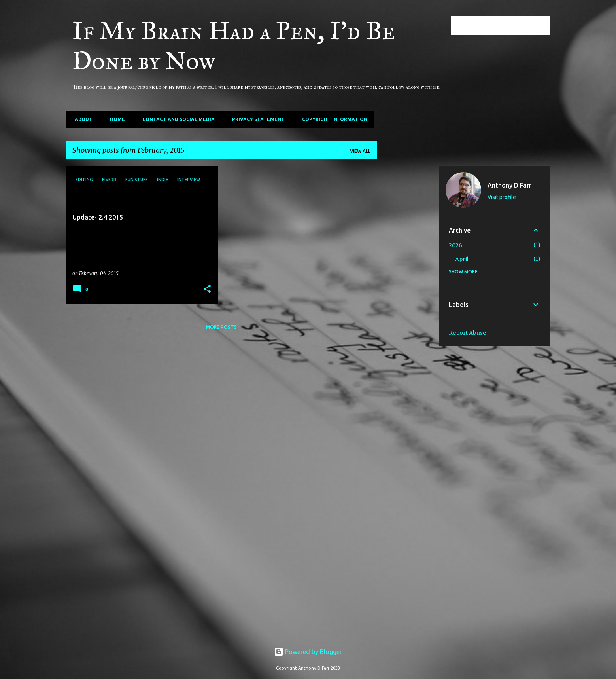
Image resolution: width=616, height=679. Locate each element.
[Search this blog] (508, 25)
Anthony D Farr (509, 185)
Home (115, 119)
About (81, 119)
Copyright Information (332, 119)
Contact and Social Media (176, 119)
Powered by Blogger (308, 652)
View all (360, 151)
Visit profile (502, 197)
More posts (221, 327)
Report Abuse (467, 333)
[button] (207, 289)
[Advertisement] (408, 284)
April (462, 259)
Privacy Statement (256, 119)
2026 (455, 245)
